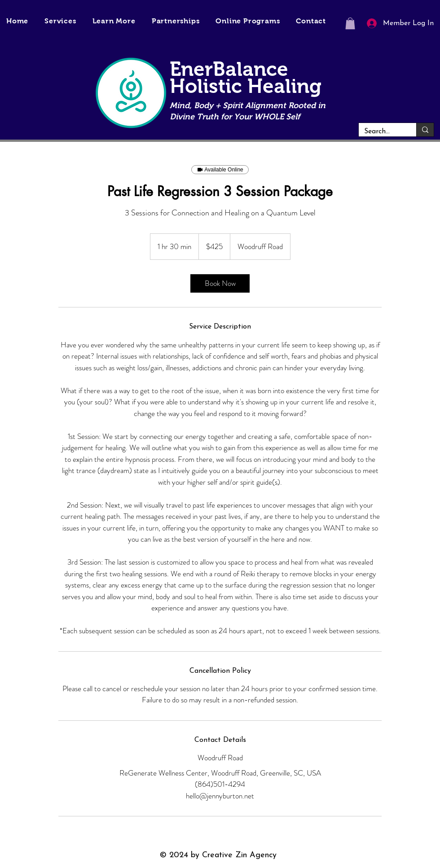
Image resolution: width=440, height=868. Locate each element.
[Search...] (381, 132)
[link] (220, 283)
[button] (114, 21)
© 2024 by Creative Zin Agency (218, 855)
